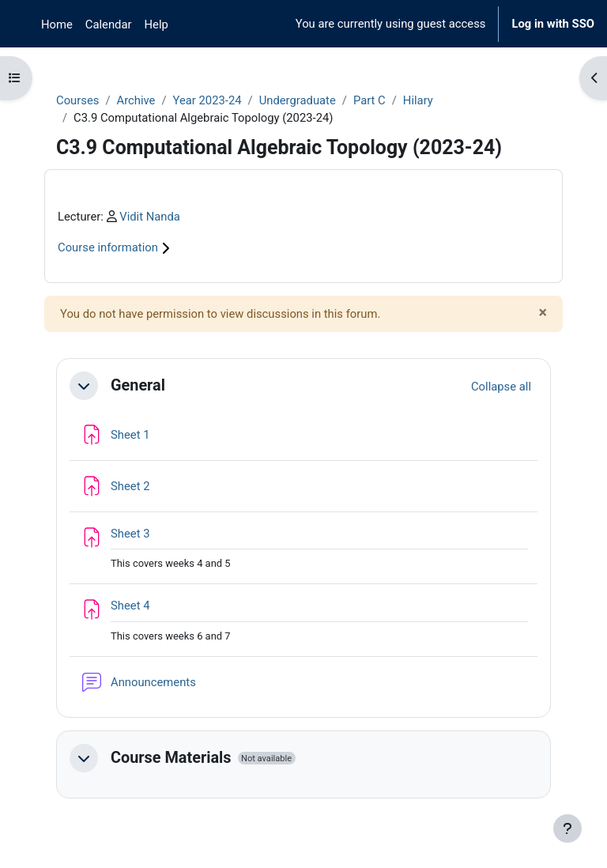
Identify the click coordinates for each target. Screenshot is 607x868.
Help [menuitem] (156, 25)
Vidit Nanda (150, 217)
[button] (84, 386)
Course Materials (171, 758)
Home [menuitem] (57, 25)
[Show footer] (567, 828)
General (138, 385)
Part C (369, 100)
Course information (116, 247)
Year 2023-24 (207, 100)
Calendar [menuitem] (109, 25)
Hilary (418, 100)
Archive (136, 100)
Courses (77, 100)
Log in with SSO (553, 24)
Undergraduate (298, 100)
